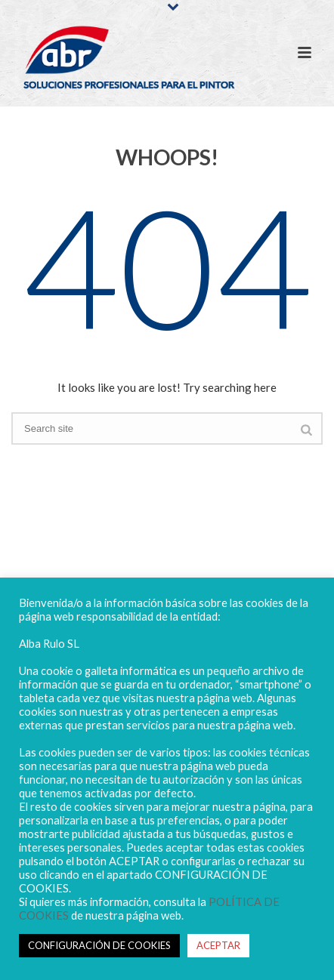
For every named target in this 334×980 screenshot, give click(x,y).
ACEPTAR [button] (218, 945)
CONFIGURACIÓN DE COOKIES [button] (99, 945)
